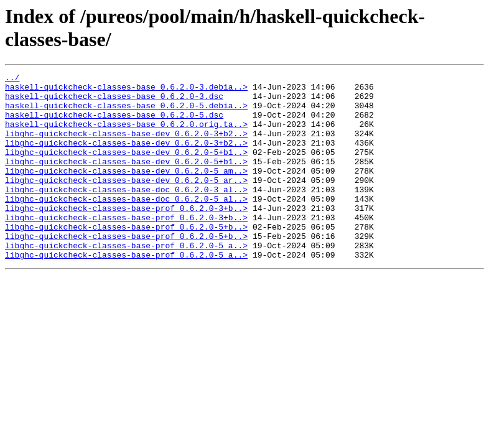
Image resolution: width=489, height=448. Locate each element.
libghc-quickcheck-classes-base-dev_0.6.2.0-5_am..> (126, 191)
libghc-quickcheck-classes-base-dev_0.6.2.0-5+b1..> (126, 169)
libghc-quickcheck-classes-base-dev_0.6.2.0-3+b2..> (126, 146)
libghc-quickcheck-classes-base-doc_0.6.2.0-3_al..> (126, 213)
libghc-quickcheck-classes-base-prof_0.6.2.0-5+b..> (126, 258)
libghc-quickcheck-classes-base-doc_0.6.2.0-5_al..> (126, 225)
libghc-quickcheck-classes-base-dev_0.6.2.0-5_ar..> (126, 202)
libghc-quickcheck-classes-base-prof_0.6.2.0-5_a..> (126, 281)
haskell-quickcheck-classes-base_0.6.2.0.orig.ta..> (126, 135)
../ (12, 79)
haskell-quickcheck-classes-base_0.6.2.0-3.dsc (114, 101)
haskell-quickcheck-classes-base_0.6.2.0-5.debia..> (126, 113)
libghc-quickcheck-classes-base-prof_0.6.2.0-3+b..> (126, 236)
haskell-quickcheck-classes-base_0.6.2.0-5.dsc (114, 124)
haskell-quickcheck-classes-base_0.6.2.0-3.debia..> (126, 90)
